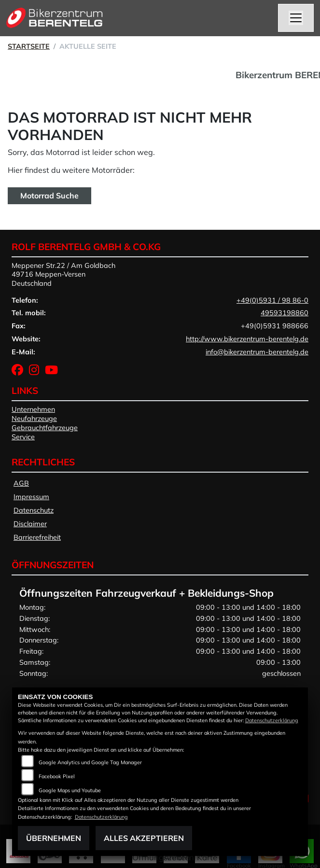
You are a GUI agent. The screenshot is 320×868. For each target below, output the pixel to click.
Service (23, 437)
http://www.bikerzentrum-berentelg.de (247, 339)
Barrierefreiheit (37, 537)
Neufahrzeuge (34, 419)
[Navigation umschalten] (296, 18)
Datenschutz (34, 510)
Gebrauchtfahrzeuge (45, 428)
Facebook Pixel (57, 776)
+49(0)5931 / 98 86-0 (272, 300)
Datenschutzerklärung (272, 720)
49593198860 (285, 313)
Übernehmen (54, 838)
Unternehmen (33, 409)
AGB (21, 483)
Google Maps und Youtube (70, 790)
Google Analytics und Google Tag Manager (90, 762)
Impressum (31, 497)
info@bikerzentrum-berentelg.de (257, 352)
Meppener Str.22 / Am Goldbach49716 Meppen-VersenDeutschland (63, 274)
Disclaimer (30, 524)
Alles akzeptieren (144, 838)
